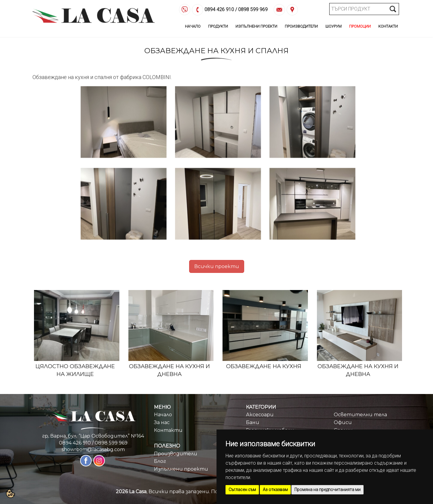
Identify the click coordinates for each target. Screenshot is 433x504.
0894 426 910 (219, 9)
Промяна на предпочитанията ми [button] (327, 490)
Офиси (343, 422)
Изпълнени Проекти (256, 26)
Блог (160, 461)
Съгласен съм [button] (242, 490)
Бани (253, 422)
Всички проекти (217, 266)
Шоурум (333, 26)
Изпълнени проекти (181, 469)
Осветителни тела (360, 415)
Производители (301, 26)
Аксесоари (260, 415)
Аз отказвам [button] (275, 490)
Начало (193, 26)
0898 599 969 (253, 9)
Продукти (218, 26)
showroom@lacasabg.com (93, 449)
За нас (162, 422)
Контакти (388, 26)
